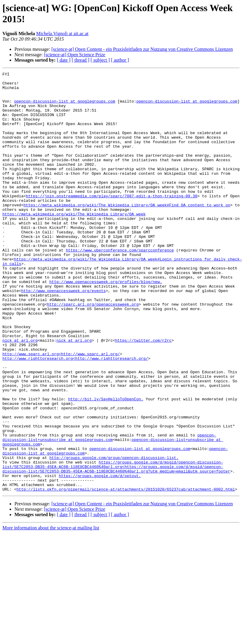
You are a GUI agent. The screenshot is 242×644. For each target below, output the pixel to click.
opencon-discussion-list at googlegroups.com (65, 107)
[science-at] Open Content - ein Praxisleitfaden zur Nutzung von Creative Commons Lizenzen (142, 49)
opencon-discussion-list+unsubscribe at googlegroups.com (109, 511)
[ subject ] (100, 60)
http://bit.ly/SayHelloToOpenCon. (106, 465)
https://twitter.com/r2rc (143, 394)
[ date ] (64, 60)
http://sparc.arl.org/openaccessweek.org (93, 351)
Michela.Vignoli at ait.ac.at (62, 34)
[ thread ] (81, 60)
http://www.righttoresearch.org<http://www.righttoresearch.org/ (75, 416)
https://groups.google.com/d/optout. (100, 557)
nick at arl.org (20, 394)
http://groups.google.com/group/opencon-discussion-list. (114, 535)
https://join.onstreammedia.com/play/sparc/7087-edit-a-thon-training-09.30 (112, 221)
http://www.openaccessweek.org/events (63, 335)
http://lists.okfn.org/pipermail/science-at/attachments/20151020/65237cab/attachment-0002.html (126, 573)
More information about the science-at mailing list (51, 612)
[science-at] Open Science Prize (75, 55)
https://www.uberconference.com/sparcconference (120, 286)
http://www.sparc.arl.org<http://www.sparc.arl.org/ (61, 411)
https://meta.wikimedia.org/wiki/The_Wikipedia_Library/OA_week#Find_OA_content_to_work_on (127, 232)
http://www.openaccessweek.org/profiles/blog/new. (106, 324)
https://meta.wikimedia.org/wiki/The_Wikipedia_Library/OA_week (74, 243)
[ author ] (120, 60)
